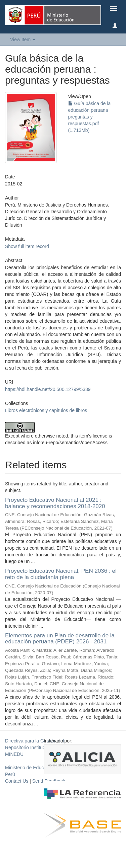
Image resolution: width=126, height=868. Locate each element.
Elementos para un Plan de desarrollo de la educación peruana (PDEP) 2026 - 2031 (60, 639)
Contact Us (17, 781)
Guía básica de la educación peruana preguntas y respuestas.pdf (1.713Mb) (90, 117)
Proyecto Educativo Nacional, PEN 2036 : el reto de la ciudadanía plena (61, 574)
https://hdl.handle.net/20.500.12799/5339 (48, 389)
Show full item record (27, 246)
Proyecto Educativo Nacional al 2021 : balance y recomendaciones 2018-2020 (55, 503)
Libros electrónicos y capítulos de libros (46, 410)
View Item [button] (23, 40)
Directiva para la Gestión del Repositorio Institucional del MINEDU (35, 747)
